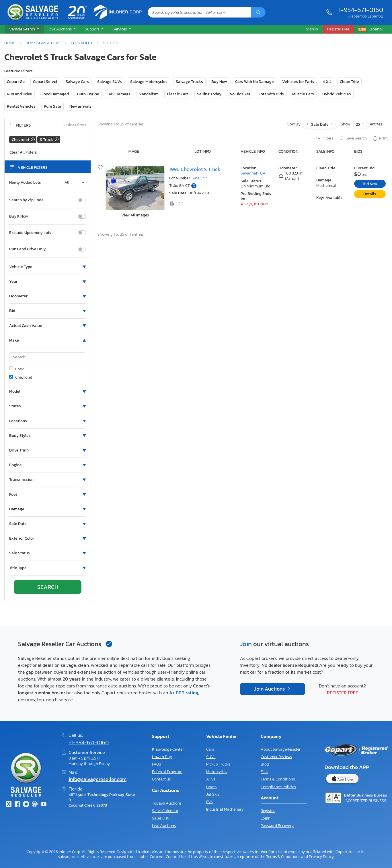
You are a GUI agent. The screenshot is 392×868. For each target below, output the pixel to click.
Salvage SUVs (110, 82)
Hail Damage (119, 94)
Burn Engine (88, 94)
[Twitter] (9, 805)
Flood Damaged (55, 94)
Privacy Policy (321, 857)
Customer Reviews (276, 757)
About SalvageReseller (281, 749)
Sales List (160, 818)
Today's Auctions (167, 803)
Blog (265, 764)
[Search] (258, 12)
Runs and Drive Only (27, 249)
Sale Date (320, 124)
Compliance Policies (278, 787)
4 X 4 (327, 82)
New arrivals (80, 106)
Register (268, 811)
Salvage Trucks (189, 82)
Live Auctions (164, 826)
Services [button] (120, 29)
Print (380, 139)
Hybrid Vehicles (337, 94)
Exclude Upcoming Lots (30, 233)
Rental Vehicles (21, 106)
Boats (211, 787)
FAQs (156, 764)
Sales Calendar (165, 811)
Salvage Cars (77, 82)
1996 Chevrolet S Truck (195, 169)
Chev (16, 369)
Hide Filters (75, 125)
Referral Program (167, 772)
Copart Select (45, 82)
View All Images (135, 215)
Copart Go (16, 82)
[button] (24, 29)
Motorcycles (217, 772)
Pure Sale (52, 106)
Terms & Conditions (278, 779)
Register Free (343, 693)
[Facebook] (17, 805)
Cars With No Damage (254, 82)
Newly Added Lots (25, 183)
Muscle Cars (303, 94)
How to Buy (162, 757)
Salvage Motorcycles (149, 82)
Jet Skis (213, 794)
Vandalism (149, 94)
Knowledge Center (168, 749)
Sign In (312, 29)
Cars (210, 749)
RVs (209, 802)
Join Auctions (270, 689)
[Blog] (35, 805)
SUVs (211, 757)
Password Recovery (277, 826)
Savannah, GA (253, 173)
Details (370, 194)
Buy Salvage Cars (43, 43)
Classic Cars (178, 94)
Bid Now (370, 184)
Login (266, 818)
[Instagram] (26, 805)
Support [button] (92, 29)
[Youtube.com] (44, 805)
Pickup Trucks (218, 764)
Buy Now (219, 82)
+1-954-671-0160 (359, 10)
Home (10, 43)
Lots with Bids (271, 94)
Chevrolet (82, 43)
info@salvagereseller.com (97, 779)
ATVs (211, 779)
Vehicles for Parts (298, 82)
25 (358, 124)
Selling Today (209, 94)
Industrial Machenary (225, 809)
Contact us (161, 779)
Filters (324, 139)
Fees (264, 772)
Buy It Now (18, 216)
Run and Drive (19, 94)
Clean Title (349, 82)
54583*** (200, 178)
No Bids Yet (240, 94)
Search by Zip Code (26, 200)
